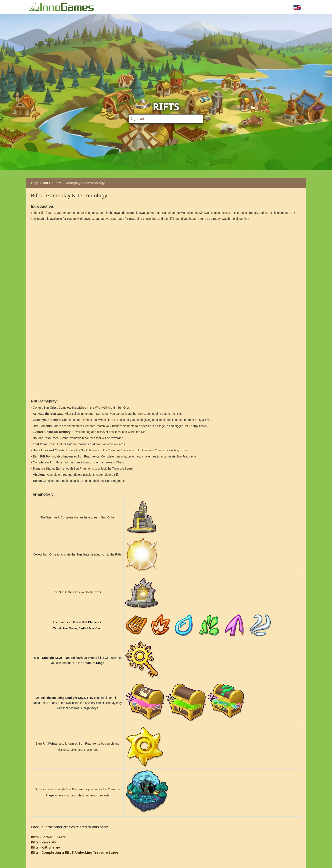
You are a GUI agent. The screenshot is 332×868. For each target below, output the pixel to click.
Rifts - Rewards (43, 842)
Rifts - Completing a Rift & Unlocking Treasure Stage (75, 852)
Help (35, 183)
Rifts (46, 183)
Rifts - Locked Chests (48, 837)
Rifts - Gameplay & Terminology (80, 183)
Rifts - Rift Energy (46, 847)
